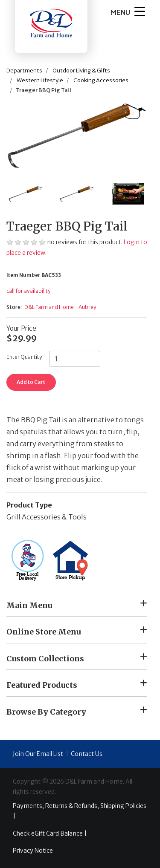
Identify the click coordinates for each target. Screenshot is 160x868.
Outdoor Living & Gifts (81, 71)
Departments (24, 71)
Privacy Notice (33, 851)
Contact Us (87, 754)
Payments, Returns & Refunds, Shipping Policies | (80, 811)
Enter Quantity (24, 357)
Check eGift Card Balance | (50, 833)
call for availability (28, 291)
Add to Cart (31, 382)
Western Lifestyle (40, 80)
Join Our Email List (38, 754)
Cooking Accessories (101, 80)
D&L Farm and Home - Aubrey (60, 307)
